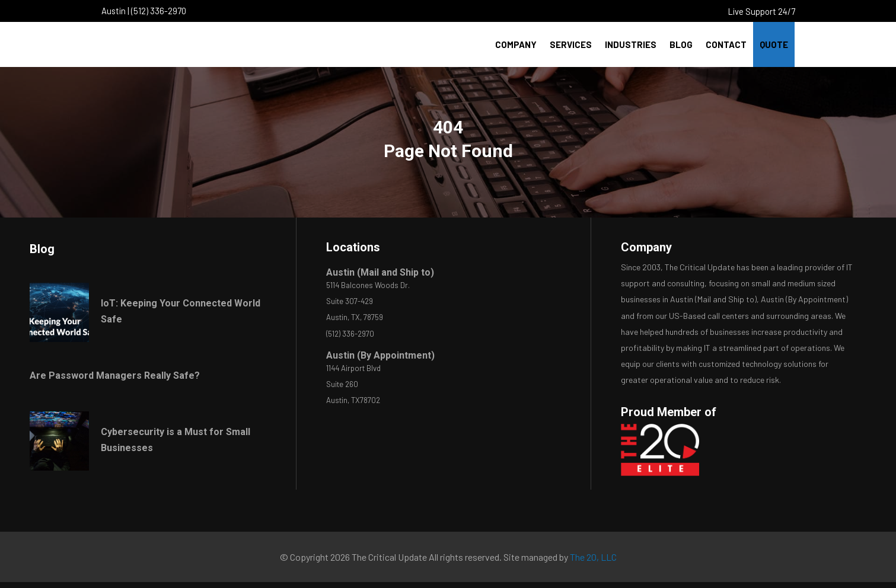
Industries (631, 44)
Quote (774, 44)
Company (516, 44)
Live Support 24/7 (762, 11)
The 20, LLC (593, 557)
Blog (681, 44)
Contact (726, 44)
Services (571, 44)
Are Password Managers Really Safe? (115, 376)
